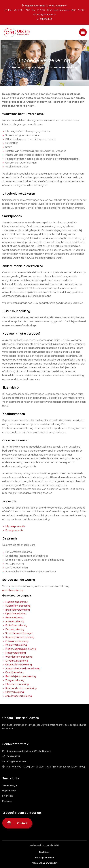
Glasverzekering (15, 692)
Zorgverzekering (15, 680)
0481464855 (45, 19)
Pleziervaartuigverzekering (21, 649)
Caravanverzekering (17, 641)
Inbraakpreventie (15, 526)
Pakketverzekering (16, 645)
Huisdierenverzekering (18, 606)
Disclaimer (44, 852)
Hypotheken (9, 791)
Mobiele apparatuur (17, 602)
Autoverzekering (15, 621)
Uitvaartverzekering (17, 661)
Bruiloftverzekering (16, 625)
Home (16, 67)
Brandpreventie (14, 530)
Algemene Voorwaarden (45, 863)
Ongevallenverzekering (19, 665)
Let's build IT (52, 845)
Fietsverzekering (15, 629)
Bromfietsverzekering (18, 610)
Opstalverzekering (16, 613)
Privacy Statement (45, 858)
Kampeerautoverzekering (20, 637)
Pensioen (7, 801)
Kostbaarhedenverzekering (21, 688)
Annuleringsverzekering (19, 696)
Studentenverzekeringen (19, 633)
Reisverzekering (14, 617)
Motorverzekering (16, 653)
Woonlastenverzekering (19, 657)
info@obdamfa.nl (45, 14)
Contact (17, 823)
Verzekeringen (35, 67)
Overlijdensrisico (15, 672)
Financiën (8, 796)
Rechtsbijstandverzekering (21, 676)
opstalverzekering (13, 590)
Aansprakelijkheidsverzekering (23, 669)
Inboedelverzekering (17, 684)
